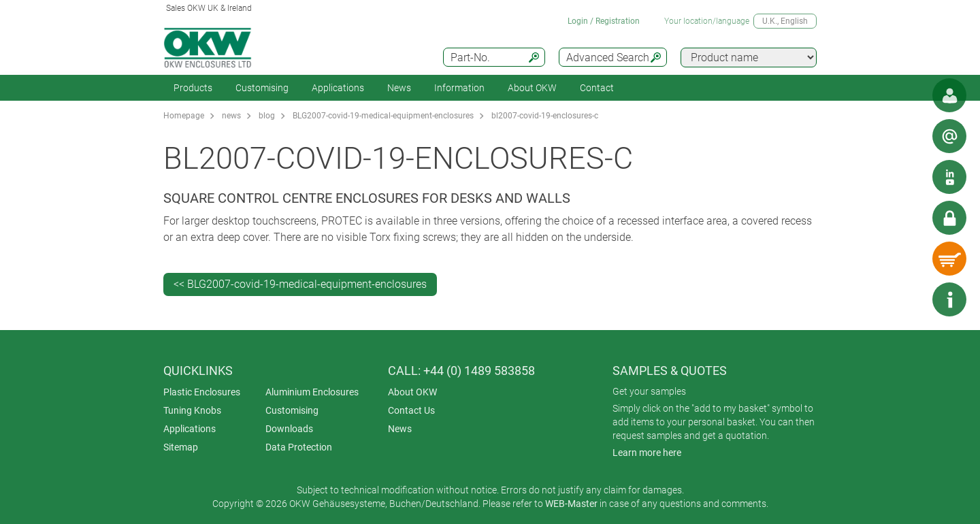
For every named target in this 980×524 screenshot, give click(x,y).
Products (193, 88)
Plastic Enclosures (202, 392)
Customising (262, 88)
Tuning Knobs (192, 410)
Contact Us (411, 410)
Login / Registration (604, 21)
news (231, 116)
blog (267, 116)
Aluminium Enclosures (312, 392)
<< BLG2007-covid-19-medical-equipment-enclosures (300, 284)
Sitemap (181, 447)
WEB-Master (571, 504)
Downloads (289, 429)
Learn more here (647, 453)
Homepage (184, 116)
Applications (338, 88)
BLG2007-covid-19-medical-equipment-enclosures (383, 116)
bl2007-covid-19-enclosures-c (545, 116)
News (399, 88)
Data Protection (299, 447)
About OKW (412, 392)
